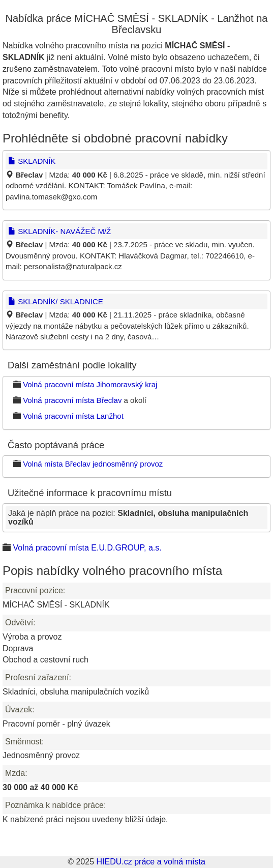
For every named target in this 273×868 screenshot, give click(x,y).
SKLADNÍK (32, 161)
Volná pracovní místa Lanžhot (73, 416)
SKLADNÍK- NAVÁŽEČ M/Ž (59, 231)
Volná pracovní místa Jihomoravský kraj (90, 384)
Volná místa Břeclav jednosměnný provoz (93, 464)
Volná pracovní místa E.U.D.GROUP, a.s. (87, 548)
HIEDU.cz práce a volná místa (150, 862)
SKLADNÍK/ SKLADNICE (56, 301)
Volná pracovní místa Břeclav (72, 400)
